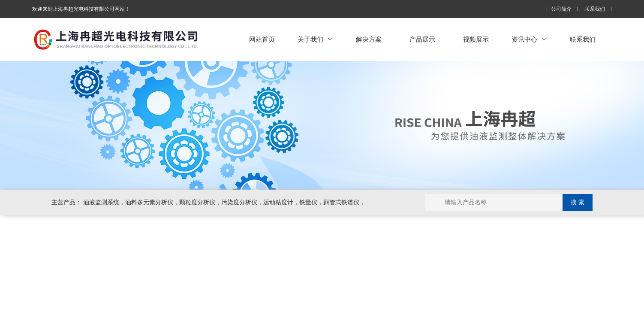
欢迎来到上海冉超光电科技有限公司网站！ (81, 9)
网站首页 (262, 39)
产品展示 (422, 39)
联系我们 (595, 9)
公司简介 (561, 9)
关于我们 (315, 39)
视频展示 (476, 39)
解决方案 (369, 39)
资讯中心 (529, 39)
